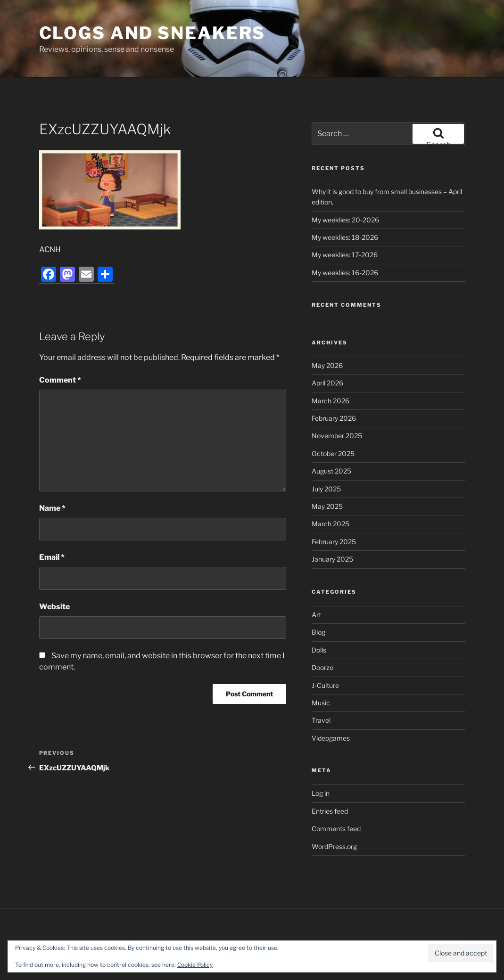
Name (52, 508)
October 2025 (333, 453)
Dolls (319, 650)
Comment (60, 380)
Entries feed (330, 811)
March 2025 (330, 524)
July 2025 (326, 489)
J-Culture (325, 685)
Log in (321, 793)
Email (52, 557)
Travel (321, 720)
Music (321, 703)
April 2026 (327, 383)
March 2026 (330, 401)
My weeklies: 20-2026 (345, 220)
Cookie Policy (195, 965)
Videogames (331, 738)
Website (54, 607)
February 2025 (334, 542)
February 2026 (334, 418)
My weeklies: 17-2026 (345, 255)
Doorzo (322, 667)
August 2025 (331, 471)
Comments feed (336, 829)
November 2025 (337, 436)
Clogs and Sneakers (153, 33)
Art (316, 615)
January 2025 (332, 559)
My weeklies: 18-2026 (345, 237)
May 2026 (327, 365)
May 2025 (327, 506)
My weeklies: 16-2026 (345, 273)
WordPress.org (334, 846)
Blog (318, 632)
